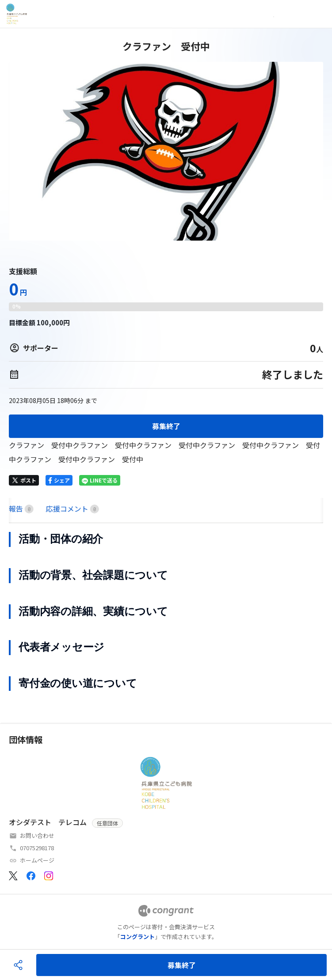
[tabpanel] (166, 611)
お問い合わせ (37, 835)
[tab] (19, 509)
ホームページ (37, 860)
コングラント (137, 937)
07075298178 (37, 848)
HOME (19, 509)
